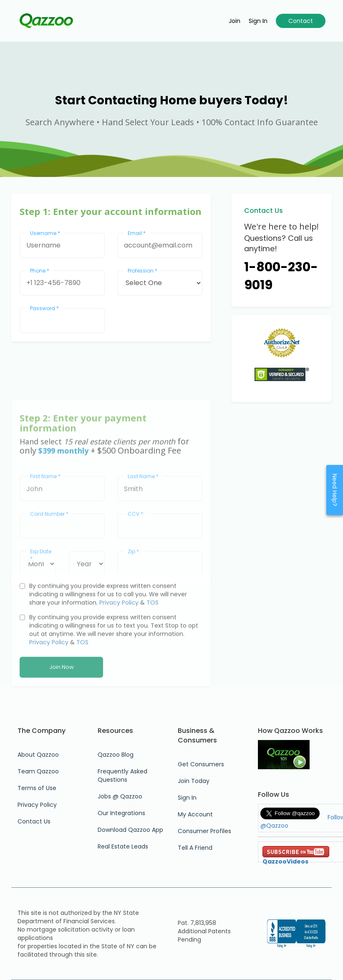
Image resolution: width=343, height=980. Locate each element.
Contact (301, 21)
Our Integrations (121, 813)
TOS (153, 643)
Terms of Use (37, 788)
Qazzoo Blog (116, 755)
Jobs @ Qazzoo (120, 796)
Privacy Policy (119, 643)
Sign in (258, 21)
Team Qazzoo (38, 771)
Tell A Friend (195, 848)
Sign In (187, 798)
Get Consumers (201, 764)
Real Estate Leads (123, 846)
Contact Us (34, 821)
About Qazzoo (38, 755)
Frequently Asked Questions (122, 775)
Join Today (194, 781)
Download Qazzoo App (130, 830)
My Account (195, 814)
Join (235, 21)
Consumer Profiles (204, 831)
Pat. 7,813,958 (197, 923)
